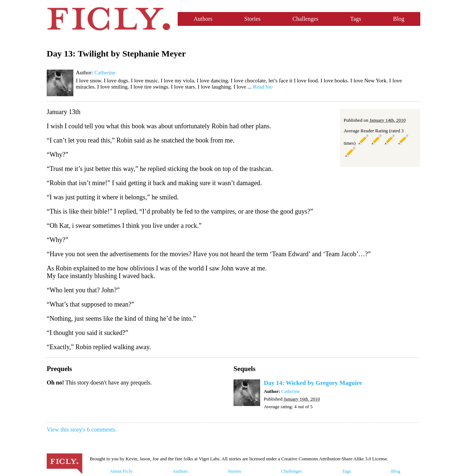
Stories (252, 19)
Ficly (109, 19)
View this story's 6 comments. (82, 430)
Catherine (105, 73)
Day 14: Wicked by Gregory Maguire (313, 383)
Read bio (263, 87)
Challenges (305, 19)
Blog (399, 19)
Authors (203, 19)
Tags (356, 19)
